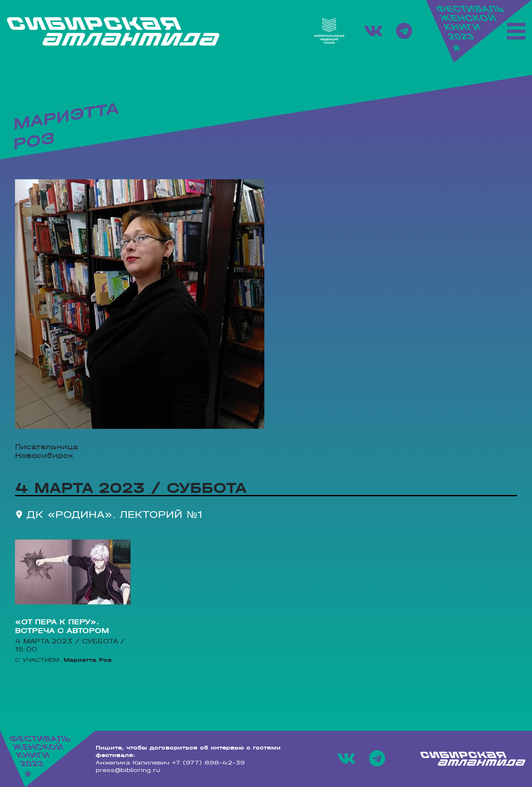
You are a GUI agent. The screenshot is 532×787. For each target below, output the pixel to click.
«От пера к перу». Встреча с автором (62, 626)
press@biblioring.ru (128, 770)
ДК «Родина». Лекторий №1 (115, 514)
